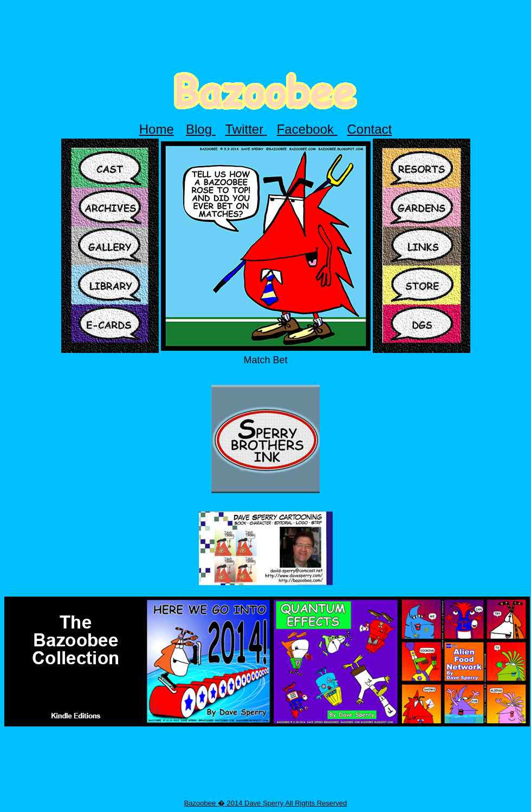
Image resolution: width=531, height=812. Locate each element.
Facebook (307, 129)
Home (157, 129)
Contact (370, 129)
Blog (201, 129)
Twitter (246, 129)
